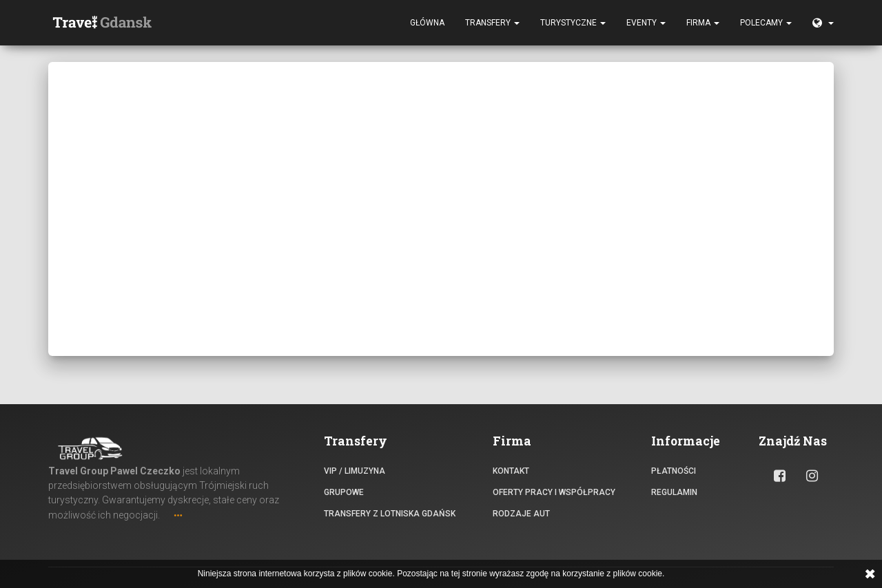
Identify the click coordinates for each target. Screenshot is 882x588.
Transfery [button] (492, 24)
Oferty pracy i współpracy (554, 492)
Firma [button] (703, 24)
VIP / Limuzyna (355, 471)
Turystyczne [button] (573, 24)
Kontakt (511, 471)
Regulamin (674, 492)
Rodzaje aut (521, 514)
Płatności (674, 471)
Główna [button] (427, 24)
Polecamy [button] (766, 24)
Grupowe (344, 492)
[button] (823, 24)
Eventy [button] (646, 24)
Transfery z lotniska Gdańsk (390, 514)
